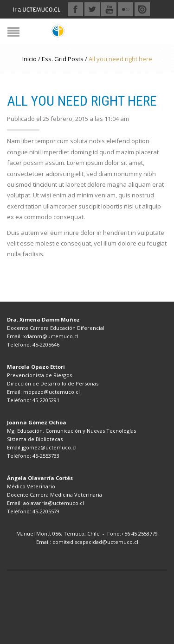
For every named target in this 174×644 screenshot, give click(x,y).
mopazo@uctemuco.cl (52, 392)
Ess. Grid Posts (63, 59)
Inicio (29, 59)
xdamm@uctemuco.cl (51, 336)
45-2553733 (46, 456)
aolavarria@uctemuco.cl (54, 503)
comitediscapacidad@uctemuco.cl (95, 542)
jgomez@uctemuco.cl (49, 447)
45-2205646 (46, 344)
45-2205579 (46, 511)
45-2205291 (46, 400)
